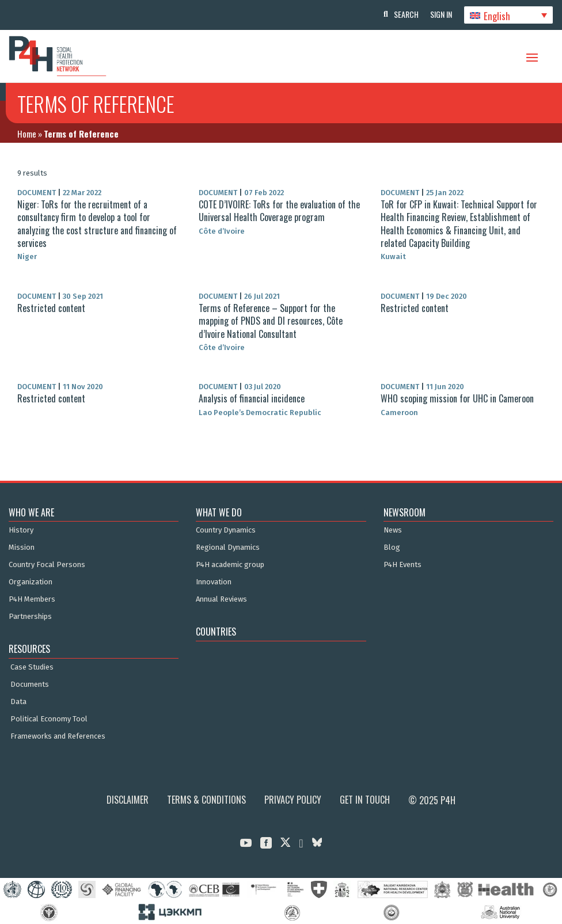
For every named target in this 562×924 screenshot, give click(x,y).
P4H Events (402, 565)
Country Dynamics (226, 530)
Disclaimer (128, 800)
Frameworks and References (58, 736)
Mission (22, 547)
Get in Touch (365, 800)
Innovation (214, 582)
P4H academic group (230, 565)
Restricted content (51, 308)
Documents (30, 685)
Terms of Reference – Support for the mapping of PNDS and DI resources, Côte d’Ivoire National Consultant (271, 321)
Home (27, 134)
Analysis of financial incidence (252, 398)
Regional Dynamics (228, 547)
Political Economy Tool (49, 719)
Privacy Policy (293, 800)
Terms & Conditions (206, 800)
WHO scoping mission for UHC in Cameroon (457, 398)
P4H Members (32, 599)
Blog (392, 547)
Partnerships (30, 617)
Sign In (441, 14)
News (393, 530)
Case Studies (32, 667)
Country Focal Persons (47, 565)
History (21, 530)
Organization (31, 582)
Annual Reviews (221, 599)
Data (18, 702)
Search (406, 14)
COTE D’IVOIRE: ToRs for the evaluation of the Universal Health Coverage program (279, 211)
